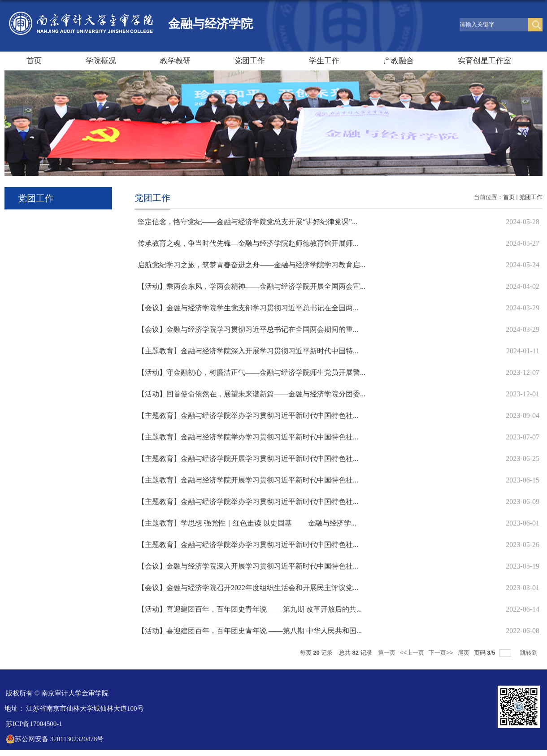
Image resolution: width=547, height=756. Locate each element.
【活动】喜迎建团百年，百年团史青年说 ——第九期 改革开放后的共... (250, 609)
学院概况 (101, 61)
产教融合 (399, 61)
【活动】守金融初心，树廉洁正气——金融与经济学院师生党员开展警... (252, 372)
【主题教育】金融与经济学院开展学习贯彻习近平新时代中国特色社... (248, 458)
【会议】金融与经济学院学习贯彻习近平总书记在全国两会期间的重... (248, 329)
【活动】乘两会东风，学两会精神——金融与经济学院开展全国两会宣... (252, 286)
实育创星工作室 (484, 61)
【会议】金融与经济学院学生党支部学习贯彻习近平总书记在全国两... (248, 308)
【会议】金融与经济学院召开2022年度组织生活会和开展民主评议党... (248, 588)
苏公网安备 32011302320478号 (55, 739)
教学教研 (175, 61)
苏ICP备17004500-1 (34, 724)
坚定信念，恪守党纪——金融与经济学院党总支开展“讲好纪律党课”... (247, 222)
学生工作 (324, 61)
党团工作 (250, 61)
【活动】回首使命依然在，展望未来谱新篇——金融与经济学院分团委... (252, 394)
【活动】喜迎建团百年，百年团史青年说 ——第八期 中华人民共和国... (250, 631)
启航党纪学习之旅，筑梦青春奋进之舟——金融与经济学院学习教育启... (252, 265)
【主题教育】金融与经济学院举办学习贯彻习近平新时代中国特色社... (248, 415)
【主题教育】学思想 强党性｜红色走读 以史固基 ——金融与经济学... (247, 523)
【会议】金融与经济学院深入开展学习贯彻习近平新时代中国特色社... (248, 566)
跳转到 (530, 653)
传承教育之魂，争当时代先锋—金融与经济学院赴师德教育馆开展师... (248, 243)
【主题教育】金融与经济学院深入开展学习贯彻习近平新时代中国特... (248, 351)
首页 (34, 61)
